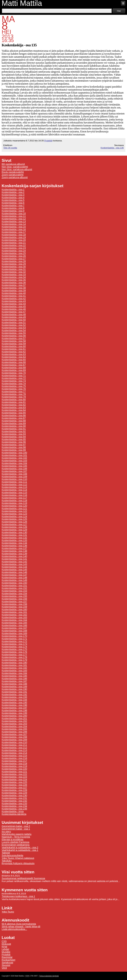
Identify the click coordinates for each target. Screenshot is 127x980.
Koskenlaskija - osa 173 (14, 644)
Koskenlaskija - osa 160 (14, 609)
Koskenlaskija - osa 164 (14, 620)
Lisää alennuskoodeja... (14, 929)
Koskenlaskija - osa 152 (14, 588)
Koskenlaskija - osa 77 (14, 392)
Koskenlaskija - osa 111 (14, 482)
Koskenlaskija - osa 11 (14, 216)
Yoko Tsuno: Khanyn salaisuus (18, 858)
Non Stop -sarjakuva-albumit (17, 169)
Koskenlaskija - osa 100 (14, 453)
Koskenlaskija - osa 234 (14, 806)
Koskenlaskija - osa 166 (14, 625)
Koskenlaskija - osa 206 (14, 732)
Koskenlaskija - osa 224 (14, 780)
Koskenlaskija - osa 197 (14, 708)
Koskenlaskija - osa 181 (14, 665)
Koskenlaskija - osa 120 (14, 506)
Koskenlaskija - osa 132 (14, 538)
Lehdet (5, 949)
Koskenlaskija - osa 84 (14, 410)
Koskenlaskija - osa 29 (14, 264)
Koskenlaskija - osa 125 (14, 519)
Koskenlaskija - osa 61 (14, 349)
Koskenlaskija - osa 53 (14, 328)
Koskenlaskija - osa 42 (14, 298)
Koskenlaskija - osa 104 (14, 463)
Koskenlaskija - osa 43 (14, 301)
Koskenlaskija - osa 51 (14, 322)
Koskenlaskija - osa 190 (14, 689)
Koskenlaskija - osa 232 (14, 801)
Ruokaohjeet (8, 960)
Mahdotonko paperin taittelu (17, 834)
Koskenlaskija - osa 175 (14, 649)
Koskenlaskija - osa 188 (14, 684)
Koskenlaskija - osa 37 (14, 285)
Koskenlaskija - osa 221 (14, 772)
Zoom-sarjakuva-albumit (15, 177)
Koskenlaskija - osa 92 (14, 431)
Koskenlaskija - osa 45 (14, 306)
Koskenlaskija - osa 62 (14, 352)
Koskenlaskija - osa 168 (14, 631)
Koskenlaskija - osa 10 (14, 213)
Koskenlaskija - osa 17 (14, 232)
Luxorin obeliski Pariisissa (15, 842)
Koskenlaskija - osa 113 (14, 487)
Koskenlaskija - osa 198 (14, 710)
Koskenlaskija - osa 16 (14, 229)
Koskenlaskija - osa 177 (14, 655)
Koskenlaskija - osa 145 (14, 570)
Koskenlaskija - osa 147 (14, 575)
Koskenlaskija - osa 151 (14, 586)
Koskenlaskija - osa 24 (14, 251)
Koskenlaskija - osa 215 (14, 756)
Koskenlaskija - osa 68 (14, 368)
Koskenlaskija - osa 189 (14, 686)
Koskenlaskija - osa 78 (14, 394)
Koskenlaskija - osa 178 (14, 657)
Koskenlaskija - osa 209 (14, 740)
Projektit (48, 141)
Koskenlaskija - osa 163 (14, 617)
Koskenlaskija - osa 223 (14, 777)
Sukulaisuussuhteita (12, 855)
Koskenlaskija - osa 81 (14, 402)
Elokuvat (6, 944)
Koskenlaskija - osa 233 (14, 803)
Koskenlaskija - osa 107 (14, 471)
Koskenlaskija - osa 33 (14, 275)
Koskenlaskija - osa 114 (14, 490)
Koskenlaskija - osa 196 (14, 705)
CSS (4, 941)
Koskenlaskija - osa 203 (14, 724)
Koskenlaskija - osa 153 (14, 591)
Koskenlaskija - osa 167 (14, 628)
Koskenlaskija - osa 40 (14, 293)
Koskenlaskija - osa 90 (14, 426)
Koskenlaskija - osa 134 (14, 543)
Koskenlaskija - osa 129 (14, 530)
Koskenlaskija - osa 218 (14, 764)
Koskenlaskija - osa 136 (112, 148)
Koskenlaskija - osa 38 (14, 288)
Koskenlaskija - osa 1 (13, 190)
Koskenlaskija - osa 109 (14, 477)
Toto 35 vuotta (10, 148)
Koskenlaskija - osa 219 (14, 766)
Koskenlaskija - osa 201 (14, 718)
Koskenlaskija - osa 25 (14, 253)
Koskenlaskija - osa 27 (14, 259)
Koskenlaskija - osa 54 (14, 330)
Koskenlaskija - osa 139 (14, 554)
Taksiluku (7, 861)
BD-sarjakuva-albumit (13, 164)
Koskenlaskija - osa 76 (14, 389)
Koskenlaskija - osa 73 (14, 381)
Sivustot (6, 965)
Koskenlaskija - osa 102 (14, 458)
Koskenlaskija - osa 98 (14, 447)
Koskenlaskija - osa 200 (14, 716)
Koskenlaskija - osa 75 (14, 386)
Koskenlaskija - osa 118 (14, 500)
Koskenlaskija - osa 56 (14, 336)
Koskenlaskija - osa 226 (14, 785)
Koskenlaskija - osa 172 (14, 641)
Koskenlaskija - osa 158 (14, 604)
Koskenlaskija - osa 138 (14, 551)
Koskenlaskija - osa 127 (14, 524)
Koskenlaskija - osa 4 (13, 197)
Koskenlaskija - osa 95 (14, 439)
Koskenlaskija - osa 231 (14, 798)
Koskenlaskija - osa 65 (14, 360)
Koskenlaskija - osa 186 (14, 679)
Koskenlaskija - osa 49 (14, 317)
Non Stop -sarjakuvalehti (15, 167)
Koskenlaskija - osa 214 (14, 753)
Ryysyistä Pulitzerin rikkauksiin (18, 863)
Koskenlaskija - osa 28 (14, 261)
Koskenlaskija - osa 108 (14, 474)
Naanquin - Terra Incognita (16, 837)
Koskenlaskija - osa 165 (14, 623)
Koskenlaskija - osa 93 (14, 434)
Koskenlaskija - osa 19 (14, 237)
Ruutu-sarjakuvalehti (13, 172)
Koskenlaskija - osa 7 (13, 205)
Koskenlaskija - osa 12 (14, 219)
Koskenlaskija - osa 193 (14, 697)
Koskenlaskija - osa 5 (13, 200)
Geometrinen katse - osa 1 (16, 829)
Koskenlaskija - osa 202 (14, 721)
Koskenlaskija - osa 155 (14, 596)
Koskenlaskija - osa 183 (14, 671)
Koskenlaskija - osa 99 (14, 450)
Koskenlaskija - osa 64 (14, 357)
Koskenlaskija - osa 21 (14, 243)
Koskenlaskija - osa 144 (14, 567)
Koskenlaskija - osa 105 (14, 466)
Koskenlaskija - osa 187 (14, 681)
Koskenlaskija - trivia (13, 811)
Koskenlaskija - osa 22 (14, 245)
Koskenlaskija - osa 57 (14, 338)
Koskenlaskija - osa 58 (14, 341)
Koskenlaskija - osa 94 (14, 437)
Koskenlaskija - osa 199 (14, 713)
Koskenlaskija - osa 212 (14, 748)
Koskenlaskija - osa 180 (14, 663)
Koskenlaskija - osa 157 (14, 601)
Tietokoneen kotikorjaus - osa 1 (18, 896)
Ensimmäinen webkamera (16, 845)
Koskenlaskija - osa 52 (14, 325)
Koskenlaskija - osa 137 (14, 548)
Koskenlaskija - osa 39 (14, 291)
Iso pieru (6, 832)
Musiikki (6, 952)
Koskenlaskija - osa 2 (13, 192)
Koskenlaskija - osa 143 (14, 564)
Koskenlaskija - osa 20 (14, 240)
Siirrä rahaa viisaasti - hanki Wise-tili (21, 927)
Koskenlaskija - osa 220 (14, 769)
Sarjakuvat (7, 963)
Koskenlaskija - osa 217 (14, 761)
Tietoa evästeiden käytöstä (49, 976)
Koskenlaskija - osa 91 (14, 429)
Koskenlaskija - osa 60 (14, 346)
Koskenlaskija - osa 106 (14, 469)
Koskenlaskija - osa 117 (14, 498)
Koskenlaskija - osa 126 (14, 522)
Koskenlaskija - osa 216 (14, 758)
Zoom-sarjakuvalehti (13, 175)
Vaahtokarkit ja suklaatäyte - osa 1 (20, 850)
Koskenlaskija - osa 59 (14, 344)
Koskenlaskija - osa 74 (14, 384)
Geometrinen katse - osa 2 (16, 826)
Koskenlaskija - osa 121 (14, 508)
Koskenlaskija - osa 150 (14, 583)
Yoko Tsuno (8, 912)
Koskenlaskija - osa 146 (14, 572)
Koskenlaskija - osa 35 (14, 280)
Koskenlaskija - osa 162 (14, 615)
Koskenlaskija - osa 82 (14, 405)
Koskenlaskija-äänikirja (14, 814)
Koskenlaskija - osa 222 (14, 774)
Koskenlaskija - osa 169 (14, 633)
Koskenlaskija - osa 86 (14, 415)
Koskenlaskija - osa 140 (14, 556)
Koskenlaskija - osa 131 (14, 535)
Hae (119, 11)
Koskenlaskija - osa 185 (14, 676)
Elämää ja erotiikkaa (12, 839)
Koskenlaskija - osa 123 (14, 514)
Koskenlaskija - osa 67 (14, 365)
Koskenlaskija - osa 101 (14, 455)
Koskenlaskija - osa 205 (14, 729)
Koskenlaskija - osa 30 (14, 267)
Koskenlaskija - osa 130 (14, 532)
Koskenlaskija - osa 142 (14, 562)
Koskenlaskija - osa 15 (14, 227)
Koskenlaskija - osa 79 (14, 397)
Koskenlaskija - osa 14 (14, 224)
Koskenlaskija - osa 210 (14, 742)
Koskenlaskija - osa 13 (14, 221)
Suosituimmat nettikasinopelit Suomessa (23, 878)
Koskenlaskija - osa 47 (14, 312)
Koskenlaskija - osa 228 (14, 790)
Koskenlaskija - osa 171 (14, 639)
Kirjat (4, 947)
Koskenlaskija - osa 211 (14, 745)
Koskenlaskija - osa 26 (14, 256)
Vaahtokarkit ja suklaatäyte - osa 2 (20, 847)
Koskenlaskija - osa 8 (13, 208)
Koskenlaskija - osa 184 (14, 673)
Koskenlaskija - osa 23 (14, 248)
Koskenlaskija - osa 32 (14, 272)
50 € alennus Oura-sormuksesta (19, 924)
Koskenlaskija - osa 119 (14, 503)
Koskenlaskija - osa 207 (14, 734)
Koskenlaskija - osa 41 (14, 296)
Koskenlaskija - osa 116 (14, 495)
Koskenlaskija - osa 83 (14, 407)
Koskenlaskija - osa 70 (14, 373)
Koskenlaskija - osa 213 (14, 750)
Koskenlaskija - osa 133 (14, 540)
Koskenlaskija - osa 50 (14, 320)
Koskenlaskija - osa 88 (14, 421)
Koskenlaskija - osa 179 (14, 660)
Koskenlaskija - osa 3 (13, 195)
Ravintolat (7, 957)
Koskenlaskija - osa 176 (14, 652)
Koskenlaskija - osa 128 (14, 527)
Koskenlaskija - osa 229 (14, 793)
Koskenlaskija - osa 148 (14, 578)
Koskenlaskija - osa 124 (14, 516)
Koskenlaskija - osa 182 (14, 668)
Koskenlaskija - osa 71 (14, 376)
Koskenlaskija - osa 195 (14, 702)
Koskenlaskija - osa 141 (14, 559)
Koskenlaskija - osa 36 (14, 283)
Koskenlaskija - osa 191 (14, 692)
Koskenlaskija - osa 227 (14, 787)
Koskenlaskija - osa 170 (14, 636)
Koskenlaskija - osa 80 (14, 399)
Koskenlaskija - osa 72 (14, 378)
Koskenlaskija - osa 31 (14, 269)
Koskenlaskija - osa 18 (14, 235)
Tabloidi (6, 853)
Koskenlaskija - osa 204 (14, 726)
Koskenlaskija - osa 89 (14, 423)
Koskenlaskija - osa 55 (14, 333)
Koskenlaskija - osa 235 (14, 809)
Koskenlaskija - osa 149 (14, 580)
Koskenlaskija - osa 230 (14, 795)
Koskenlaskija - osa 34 (14, 277)
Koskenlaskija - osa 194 (14, 700)
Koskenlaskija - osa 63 (14, 354)
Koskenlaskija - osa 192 (14, 694)
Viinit (4, 968)
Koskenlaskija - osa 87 (14, 418)
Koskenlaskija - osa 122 (14, 511)
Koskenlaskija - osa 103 (14, 461)
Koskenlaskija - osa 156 (14, 599)
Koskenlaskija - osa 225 (14, 782)
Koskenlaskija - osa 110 (14, 479)
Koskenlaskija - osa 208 (14, 737)
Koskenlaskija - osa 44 (14, 304)
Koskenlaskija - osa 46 (14, 309)
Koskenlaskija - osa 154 (14, 593)
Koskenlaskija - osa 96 (14, 442)
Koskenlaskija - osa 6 (13, 203)
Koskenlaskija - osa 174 (14, 647)
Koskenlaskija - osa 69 (14, 370)
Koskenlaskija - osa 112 (14, 485)
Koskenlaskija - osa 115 (14, 492)
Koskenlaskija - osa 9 (13, 211)
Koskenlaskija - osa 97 (14, 445)
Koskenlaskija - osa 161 (14, 612)
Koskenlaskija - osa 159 (14, 607)
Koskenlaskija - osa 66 (14, 362)
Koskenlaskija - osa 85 (14, 413)
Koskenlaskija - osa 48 (14, 314)
